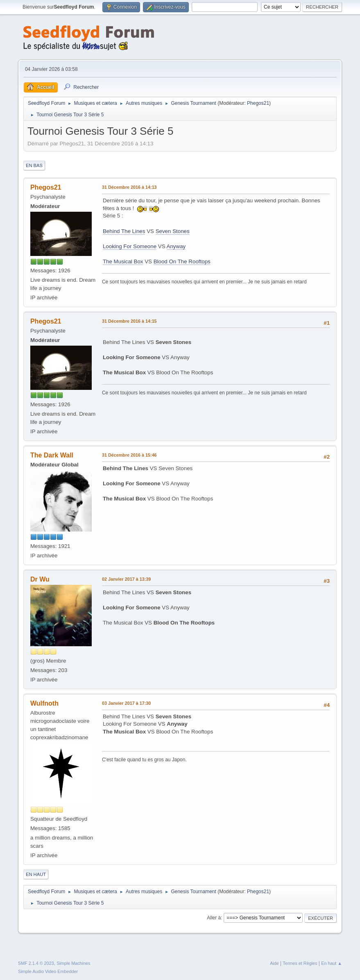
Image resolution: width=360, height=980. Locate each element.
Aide (274, 963)
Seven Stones (173, 231)
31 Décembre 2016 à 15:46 (129, 455)
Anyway (176, 246)
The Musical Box (123, 261)
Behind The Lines (124, 231)
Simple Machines (73, 963)
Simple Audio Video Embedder (48, 971)
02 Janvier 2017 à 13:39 (126, 579)
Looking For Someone (130, 246)
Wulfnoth (44, 703)
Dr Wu (40, 579)
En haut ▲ (332, 963)
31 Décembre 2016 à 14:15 (129, 321)
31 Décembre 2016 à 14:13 (129, 187)
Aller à (214, 918)
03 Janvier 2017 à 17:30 (126, 703)
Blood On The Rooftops (182, 261)
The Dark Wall (52, 455)
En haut (36, 874)
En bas (34, 165)
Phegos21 (258, 103)
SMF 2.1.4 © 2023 (36, 963)
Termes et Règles (300, 963)
